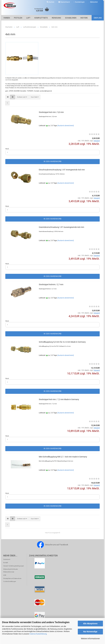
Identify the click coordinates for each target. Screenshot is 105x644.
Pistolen (18, 18)
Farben (7, 18)
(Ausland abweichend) (66, 126)
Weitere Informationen (90, 639)
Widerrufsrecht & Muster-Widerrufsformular (11, 570)
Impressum (7, 559)
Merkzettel (93, 2)
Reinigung (56, 18)
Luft (28, 18)
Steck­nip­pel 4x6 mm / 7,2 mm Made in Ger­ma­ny (59, 399)
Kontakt (6, 563)
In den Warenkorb (52, 161)
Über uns (98, 18)
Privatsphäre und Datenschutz (12, 578)
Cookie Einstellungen (10, 581)
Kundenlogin (79, 2)
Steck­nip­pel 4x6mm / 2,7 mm (51, 284)
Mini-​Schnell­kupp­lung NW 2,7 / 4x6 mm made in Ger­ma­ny (63, 457)
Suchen (51, 2)
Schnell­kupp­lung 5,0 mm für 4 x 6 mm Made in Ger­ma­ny (62, 342)
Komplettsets (41, 18)
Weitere (84, 18)
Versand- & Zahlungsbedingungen (14, 566)
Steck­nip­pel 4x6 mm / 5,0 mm (51, 112)
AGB (5, 575)
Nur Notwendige (90, 632)
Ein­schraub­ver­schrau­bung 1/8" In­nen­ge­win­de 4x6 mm (62, 170)
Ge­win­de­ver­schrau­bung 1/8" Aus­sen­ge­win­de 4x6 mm (61, 227)
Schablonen (71, 18)
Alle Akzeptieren (90, 624)
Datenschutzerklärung (38, 634)
